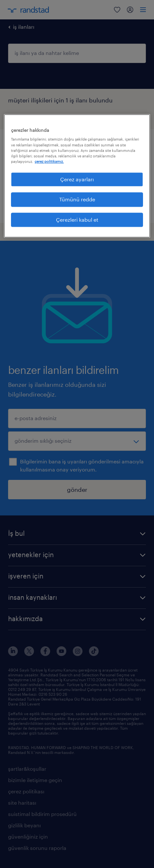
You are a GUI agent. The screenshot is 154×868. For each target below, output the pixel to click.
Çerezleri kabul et (77, 220)
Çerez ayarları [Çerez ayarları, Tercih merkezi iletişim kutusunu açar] (77, 179)
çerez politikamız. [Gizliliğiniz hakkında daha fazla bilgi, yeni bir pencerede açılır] (49, 161)
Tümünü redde (77, 200)
